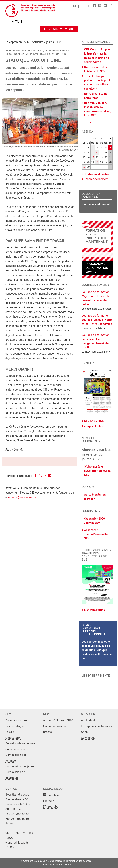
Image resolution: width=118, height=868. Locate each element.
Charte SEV (13, 738)
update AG (58, 865)
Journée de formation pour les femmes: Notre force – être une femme (97, 320)
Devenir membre (59, 29)
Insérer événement (96, 179)
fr (83, 6)
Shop (84, 732)
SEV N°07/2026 (94, 421)
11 (97, 153)
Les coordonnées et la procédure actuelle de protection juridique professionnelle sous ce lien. (97, 650)
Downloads (88, 738)
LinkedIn (49, 801)
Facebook (54, 795)
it (90, 6)
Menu (16, 22)
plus (89, 122)
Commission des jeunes (21, 766)
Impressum (60, 861)
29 (84, 167)
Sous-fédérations (17, 749)
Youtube (53, 806)
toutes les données (96, 174)
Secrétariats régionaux (20, 743)
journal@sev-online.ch (22, 497)
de (75, 6)
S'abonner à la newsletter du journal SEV (98, 471)
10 (93, 153)
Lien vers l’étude (94, 610)
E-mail (10, 823)
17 (93, 157)
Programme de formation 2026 (97, 268)
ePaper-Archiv (93, 426)
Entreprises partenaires (96, 726)
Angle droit (88, 720)
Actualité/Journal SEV (58, 720)
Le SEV (10, 732)
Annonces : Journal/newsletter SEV (96, 534)
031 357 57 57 (20, 814)
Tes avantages (15, 726)
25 (97, 162)
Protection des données (79, 861)
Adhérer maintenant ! (98, 204)
